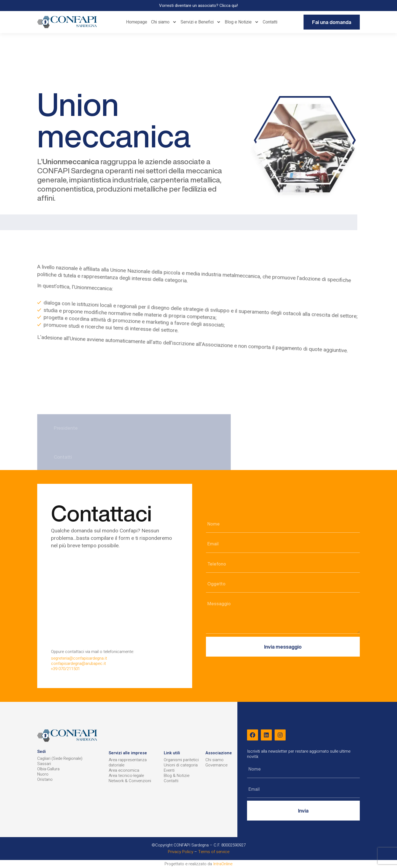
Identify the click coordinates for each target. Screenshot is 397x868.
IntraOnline (223, 864)
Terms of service (214, 852)
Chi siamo (164, 22)
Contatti (270, 22)
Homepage (137, 22)
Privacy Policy (181, 852)
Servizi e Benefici (201, 22)
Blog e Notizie (242, 22)
